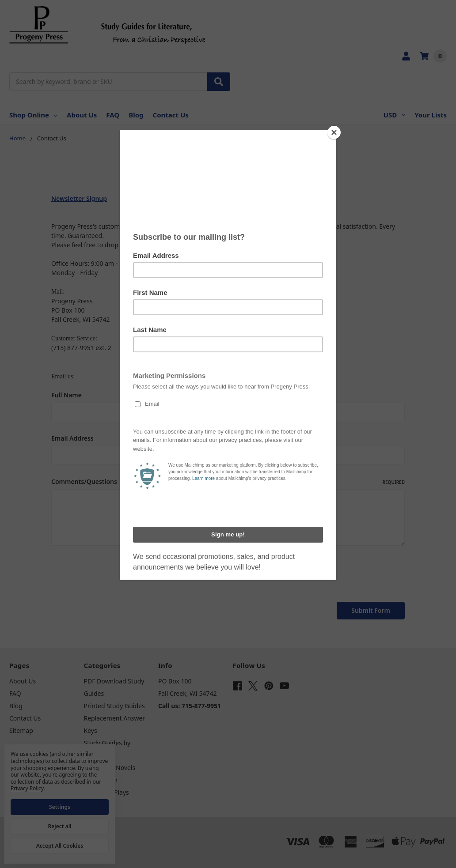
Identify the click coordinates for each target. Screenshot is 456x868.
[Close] (334, 132)
